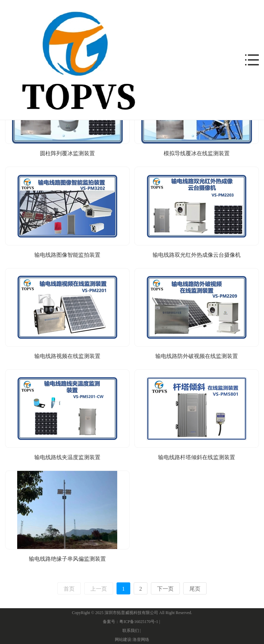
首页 (69, 589)
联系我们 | (132, 631)
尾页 (195, 589)
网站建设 (123, 640)
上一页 (99, 589)
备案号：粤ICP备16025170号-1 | (132, 622)
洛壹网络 (141, 640)
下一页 (165, 589)
